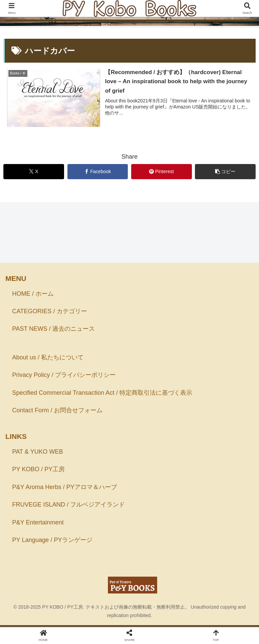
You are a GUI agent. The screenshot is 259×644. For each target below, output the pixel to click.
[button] (225, 172)
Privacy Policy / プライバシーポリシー (64, 375)
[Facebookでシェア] (98, 172)
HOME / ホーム (33, 294)
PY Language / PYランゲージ (52, 540)
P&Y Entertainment (38, 522)
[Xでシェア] (34, 172)
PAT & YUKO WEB (38, 452)
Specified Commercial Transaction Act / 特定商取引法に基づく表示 (102, 393)
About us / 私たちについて (48, 357)
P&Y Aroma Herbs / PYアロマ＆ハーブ (65, 487)
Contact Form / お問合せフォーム (57, 410)
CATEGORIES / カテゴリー (50, 311)
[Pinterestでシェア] (162, 172)
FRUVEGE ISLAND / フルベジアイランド (68, 505)
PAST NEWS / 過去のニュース (53, 329)
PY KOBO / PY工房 (38, 469)
